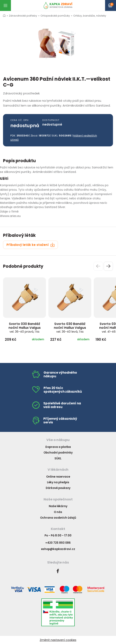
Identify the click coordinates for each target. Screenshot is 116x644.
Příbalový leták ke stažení (31, 245)
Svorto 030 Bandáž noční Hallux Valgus (25, 328)
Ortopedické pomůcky (55, 16)
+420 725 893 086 (58, 543)
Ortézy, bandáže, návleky (90, 16)
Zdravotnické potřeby (23, 16)
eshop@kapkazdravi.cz (58, 549)
